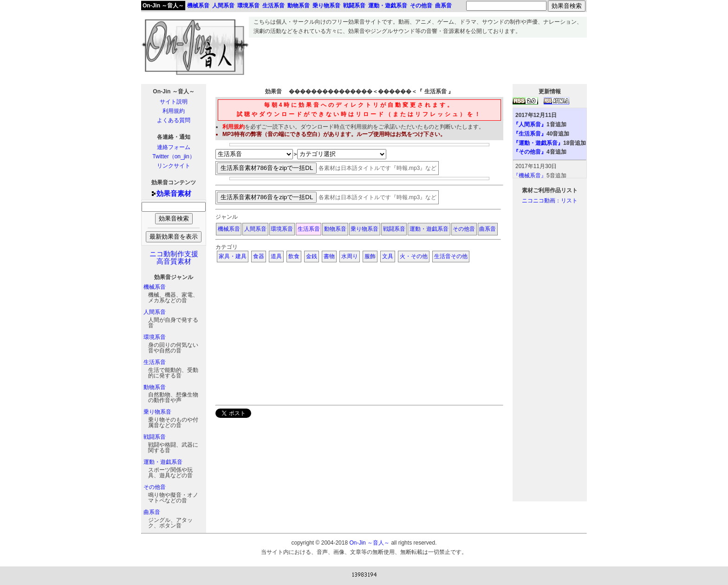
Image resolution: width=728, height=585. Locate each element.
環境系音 (155, 337)
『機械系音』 (530, 175)
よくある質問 (174, 120)
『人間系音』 (530, 124)
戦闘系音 (155, 437)
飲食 (294, 256)
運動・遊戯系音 (163, 462)
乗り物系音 (157, 412)
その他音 (155, 487)
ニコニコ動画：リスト (550, 201)
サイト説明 (174, 102)
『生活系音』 (530, 134)
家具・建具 (233, 256)
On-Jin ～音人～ (163, 6)
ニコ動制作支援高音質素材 (174, 258)
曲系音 (152, 512)
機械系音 (155, 287)
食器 (259, 256)
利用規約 (174, 111)
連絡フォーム (174, 147)
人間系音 (155, 312)
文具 (388, 256)
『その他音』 (530, 152)
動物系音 (155, 387)
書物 (329, 256)
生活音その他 (451, 256)
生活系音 (155, 362)
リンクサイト (174, 166)
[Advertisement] (418, 58)
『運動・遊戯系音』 (538, 143)
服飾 (370, 256)
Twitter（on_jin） (173, 156)
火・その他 (414, 256)
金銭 (312, 256)
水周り (350, 256)
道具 (276, 256)
